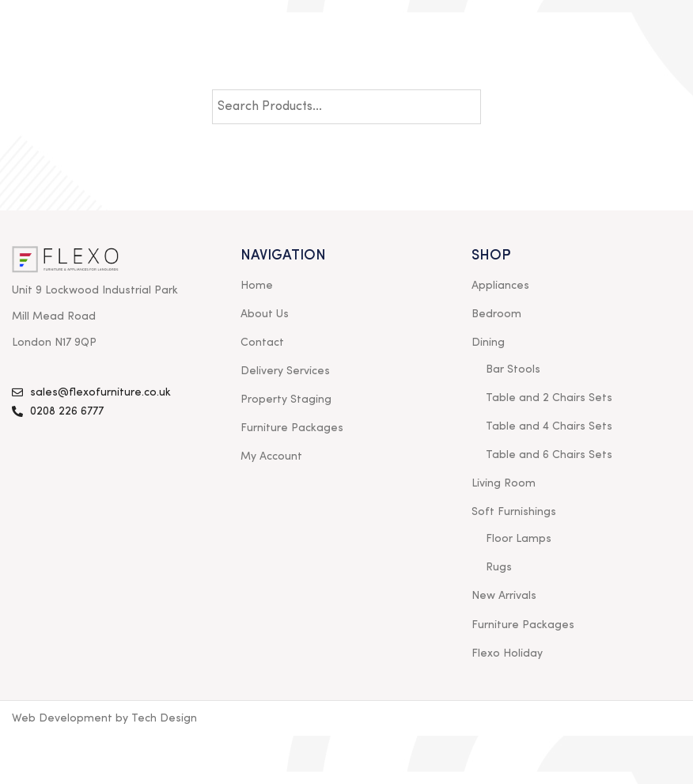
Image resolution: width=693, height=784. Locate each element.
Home (257, 286)
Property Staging (286, 400)
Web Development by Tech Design (104, 718)
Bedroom (496, 314)
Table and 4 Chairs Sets (549, 426)
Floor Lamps (519, 539)
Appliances (500, 286)
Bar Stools (513, 369)
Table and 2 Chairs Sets (549, 398)
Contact (262, 343)
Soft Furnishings (514, 512)
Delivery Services (285, 371)
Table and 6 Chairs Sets (549, 455)
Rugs (499, 567)
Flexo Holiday (507, 653)
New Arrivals (504, 596)
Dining (488, 343)
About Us (265, 314)
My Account (271, 456)
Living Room (504, 483)
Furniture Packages (292, 428)
